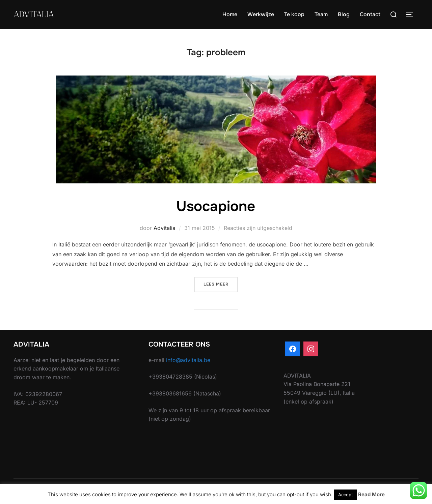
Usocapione (216, 206)
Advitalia (165, 228)
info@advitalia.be (188, 360)
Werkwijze (261, 14)
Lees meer (221, 284)
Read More (371, 494)
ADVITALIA (34, 14)
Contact (370, 14)
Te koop (294, 14)
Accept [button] (345, 495)
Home (230, 14)
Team (321, 14)
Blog (344, 14)
